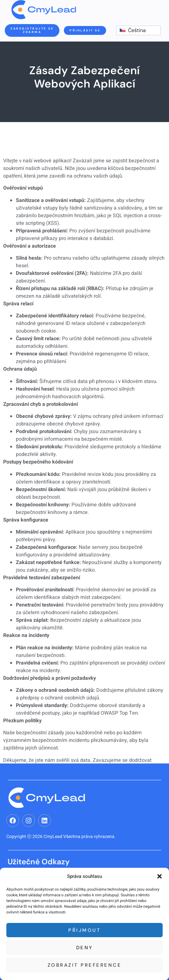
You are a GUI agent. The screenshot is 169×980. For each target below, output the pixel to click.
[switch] (139, 31)
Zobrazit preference (85, 965)
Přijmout (84, 930)
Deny (85, 948)
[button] (159, 876)
